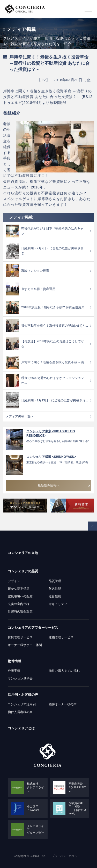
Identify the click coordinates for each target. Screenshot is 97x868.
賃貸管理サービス (20, 637)
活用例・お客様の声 (23, 695)
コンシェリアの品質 (23, 571)
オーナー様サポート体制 (25, 645)
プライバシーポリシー (66, 856)
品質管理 (55, 581)
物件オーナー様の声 (63, 704)
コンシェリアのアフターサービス (33, 628)
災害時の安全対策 (20, 611)
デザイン (14, 581)
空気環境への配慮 (20, 596)
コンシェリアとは (21, 728)
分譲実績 (14, 671)
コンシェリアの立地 (23, 553)
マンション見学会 (20, 679)
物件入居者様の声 (20, 712)
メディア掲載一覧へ (20, 416)
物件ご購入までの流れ (64, 671)
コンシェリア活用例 (22, 704)
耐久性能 (55, 589)
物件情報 (14, 661)
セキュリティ (58, 604)
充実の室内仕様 (19, 604)
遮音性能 (55, 596)
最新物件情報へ (49, 485)
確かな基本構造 (19, 589)
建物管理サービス (61, 637)
